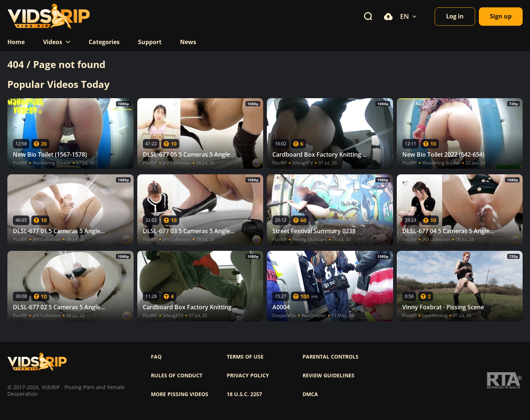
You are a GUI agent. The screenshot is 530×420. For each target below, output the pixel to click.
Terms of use (245, 357)
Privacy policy (248, 375)
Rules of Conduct (177, 375)
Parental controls (331, 357)
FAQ (156, 357)
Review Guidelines (328, 375)
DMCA (310, 394)
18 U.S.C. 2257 (244, 394)
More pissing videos (180, 394)
